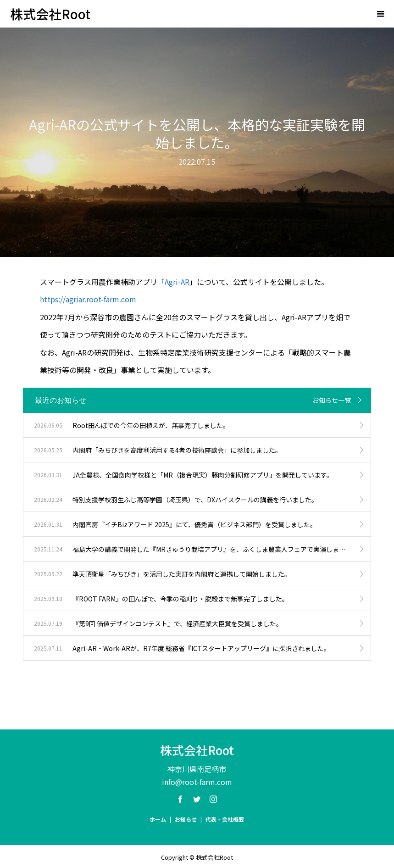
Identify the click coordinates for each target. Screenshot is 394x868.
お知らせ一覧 (332, 400)
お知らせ (186, 819)
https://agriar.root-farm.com (88, 299)
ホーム (158, 819)
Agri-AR (177, 282)
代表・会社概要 (225, 819)
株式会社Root (50, 14)
